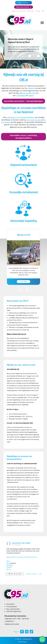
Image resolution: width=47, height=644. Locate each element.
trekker (31, 95)
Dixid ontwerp (22, 642)
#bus (8, 561)
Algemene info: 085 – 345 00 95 (23, 11)
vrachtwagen (21, 95)
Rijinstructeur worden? (24, 7)
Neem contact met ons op (16, 334)
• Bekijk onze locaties (12, 624)
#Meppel (10, 565)
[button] (42, 23)
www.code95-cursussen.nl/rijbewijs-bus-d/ (22, 557)
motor (34, 93)
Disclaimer (11, 604)
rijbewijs (31, 88)
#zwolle (9, 567)
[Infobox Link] (23, 156)
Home (38, 11)
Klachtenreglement (14, 611)
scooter (26, 93)
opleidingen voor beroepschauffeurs (21, 117)
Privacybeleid (12, 607)
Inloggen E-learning (23, 3)
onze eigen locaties (34, 120)
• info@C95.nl (9, 621)
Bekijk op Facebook (32, 574)
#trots (9, 569)
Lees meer (34, 56)
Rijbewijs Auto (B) (24, 235)
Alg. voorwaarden (13, 609)
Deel (40, 574)
